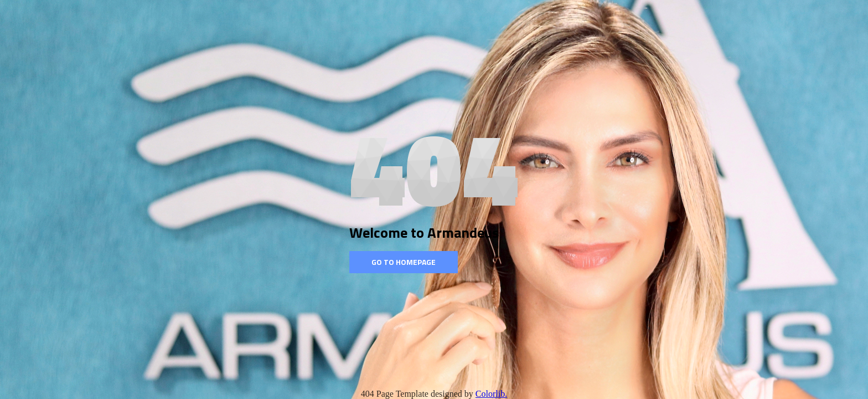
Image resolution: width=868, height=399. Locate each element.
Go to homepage (404, 262)
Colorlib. (491, 394)
